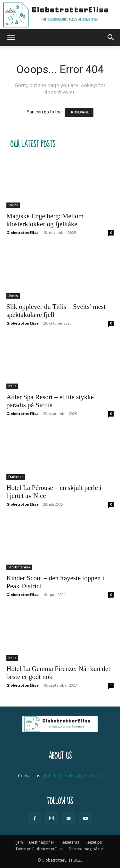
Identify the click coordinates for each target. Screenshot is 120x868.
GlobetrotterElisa (23, 232)
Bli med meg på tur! (87, 849)
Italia (12, 386)
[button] (11, 37)
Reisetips (94, 842)
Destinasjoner (42, 842)
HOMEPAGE (79, 112)
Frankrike (16, 477)
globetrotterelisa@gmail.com (72, 776)
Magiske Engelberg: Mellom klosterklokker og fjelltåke (45, 220)
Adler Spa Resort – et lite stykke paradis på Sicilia (50, 401)
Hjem (18, 842)
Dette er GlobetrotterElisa (39, 849)
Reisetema (70, 842)
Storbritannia (19, 567)
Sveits (13, 205)
